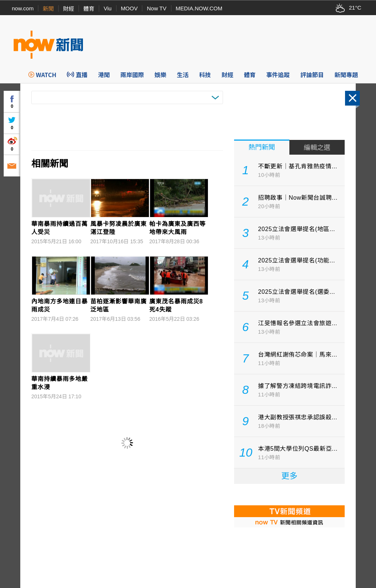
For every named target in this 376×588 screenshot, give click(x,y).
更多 (289, 476)
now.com (23, 8)
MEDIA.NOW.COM (199, 8)
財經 (69, 9)
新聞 (48, 9)
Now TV (156, 8)
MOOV (129, 8)
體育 (89, 9)
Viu (107, 8)
